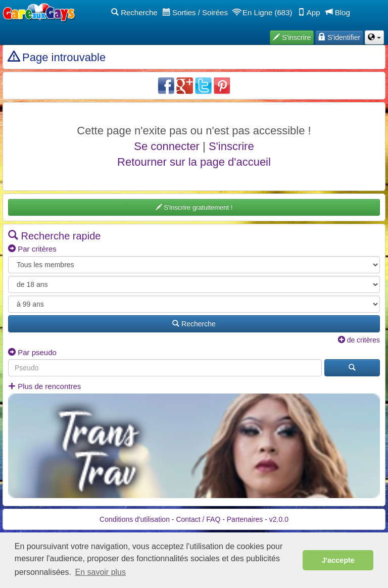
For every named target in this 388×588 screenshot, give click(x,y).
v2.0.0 (279, 519)
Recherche (134, 12)
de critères (359, 340)
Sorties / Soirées (195, 12)
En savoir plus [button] (101, 572)
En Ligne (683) (263, 12)
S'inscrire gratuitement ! (194, 207)
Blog (338, 12)
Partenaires (245, 519)
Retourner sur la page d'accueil (194, 162)
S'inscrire (231, 146)
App (309, 12)
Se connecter (167, 146)
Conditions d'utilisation (135, 519)
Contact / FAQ (198, 519)
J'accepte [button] (338, 560)
